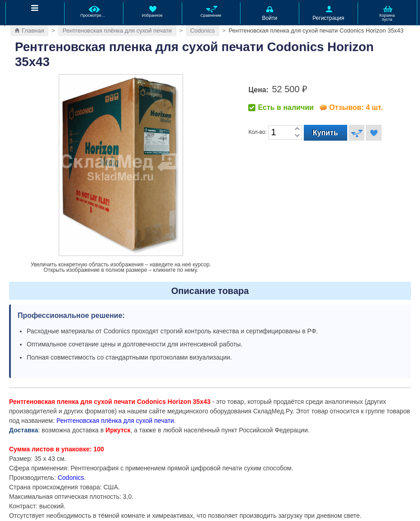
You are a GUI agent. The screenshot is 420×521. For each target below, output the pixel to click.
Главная (33, 31)
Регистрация (328, 13)
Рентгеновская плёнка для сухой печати (117, 31)
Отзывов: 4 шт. (356, 108)
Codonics (203, 31)
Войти (269, 13)
